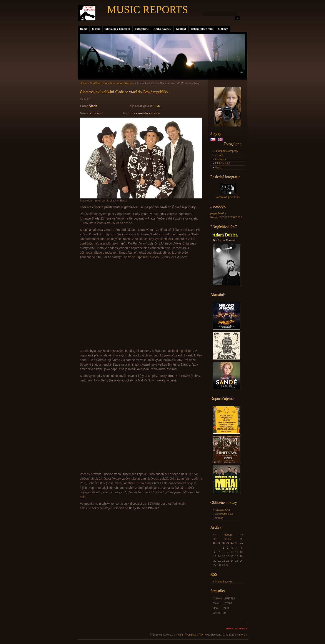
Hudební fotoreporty (227, 151)
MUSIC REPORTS (148, 9)
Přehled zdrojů (223, 582)
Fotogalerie (142, 29)
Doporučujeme (124, 83)
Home (84, 29)
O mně (96, 29)
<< (215, 535)
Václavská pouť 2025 (228, 197)
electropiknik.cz (224, 514)
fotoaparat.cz (222, 510)
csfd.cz (219, 518)
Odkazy (223, 29)
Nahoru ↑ (242, 635)
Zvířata (219, 155)
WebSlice (191, 635)
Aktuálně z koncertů (117, 29)
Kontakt (181, 29)
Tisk (201, 635)
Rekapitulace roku (202, 29)
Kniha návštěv (162, 29)
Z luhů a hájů (222, 163)
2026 (228, 539)
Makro (219, 168)
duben (228, 535)
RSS (181, 635)
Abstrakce (221, 159)
